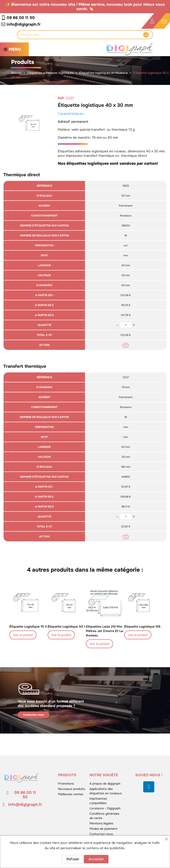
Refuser (73, 859)
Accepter (96, 859)
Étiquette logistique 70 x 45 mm (34, 627)
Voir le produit (23, 635)
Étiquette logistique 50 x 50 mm (72, 627)
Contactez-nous (34, 715)
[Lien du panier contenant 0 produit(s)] (164, 21)
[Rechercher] (81, 35)
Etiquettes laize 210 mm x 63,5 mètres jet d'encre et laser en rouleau (109, 631)
